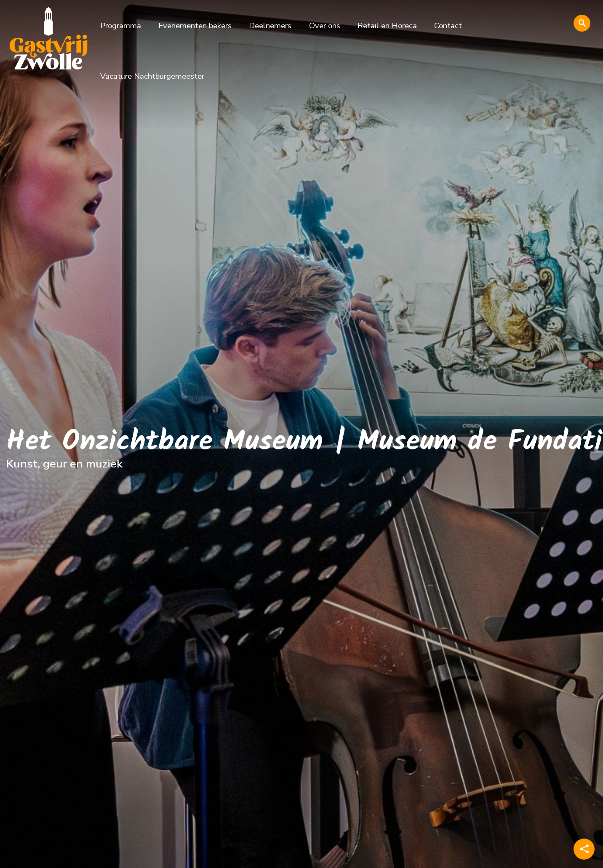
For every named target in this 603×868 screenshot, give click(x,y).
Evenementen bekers (195, 26)
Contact (448, 26)
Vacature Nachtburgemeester (152, 76)
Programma (121, 26)
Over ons (325, 26)
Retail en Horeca (387, 26)
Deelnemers (270, 26)
